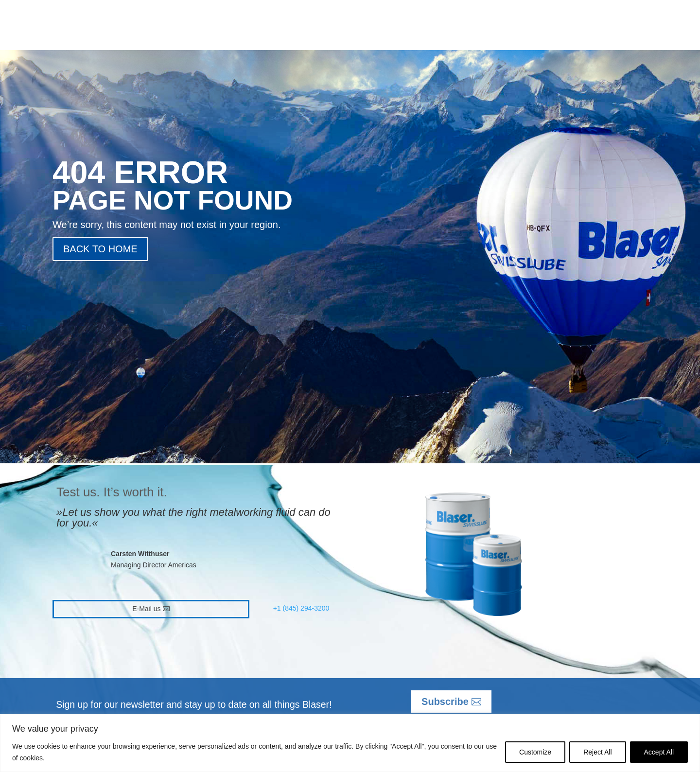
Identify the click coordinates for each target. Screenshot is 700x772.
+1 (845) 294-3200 (301, 608)
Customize (535, 752)
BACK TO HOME (100, 249)
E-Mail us (146, 609)
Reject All (597, 752)
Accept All (659, 752)
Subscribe (445, 702)
